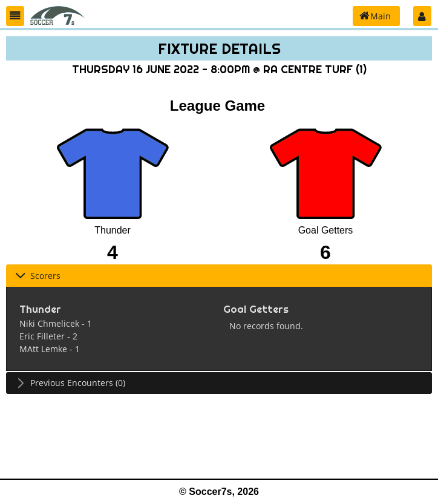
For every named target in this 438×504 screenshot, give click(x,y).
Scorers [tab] (38, 276)
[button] (15, 16)
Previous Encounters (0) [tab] (70, 383)
